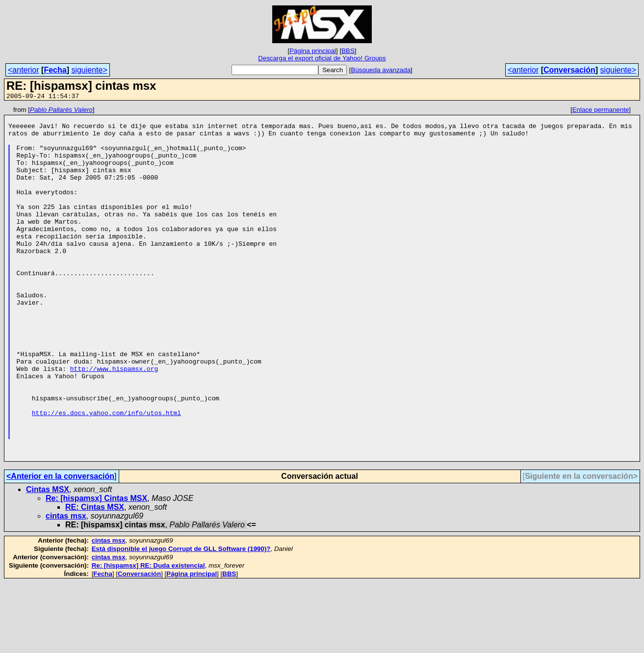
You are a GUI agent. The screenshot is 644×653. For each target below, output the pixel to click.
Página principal (313, 51)
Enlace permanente (601, 111)
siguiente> (89, 70)
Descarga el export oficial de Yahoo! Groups (322, 58)
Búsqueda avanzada (381, 70)
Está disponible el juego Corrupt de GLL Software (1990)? (181, 619)
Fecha (55, 70)
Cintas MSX (48, 560)
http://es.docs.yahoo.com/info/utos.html (106, 474)
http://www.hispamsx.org (114, 421)
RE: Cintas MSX (95, 578)
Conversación (569, 70)
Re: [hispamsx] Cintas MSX (96, 569)
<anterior (24, 70)
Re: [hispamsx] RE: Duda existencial (148, 636)
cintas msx (66, 587)
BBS (348, 51)
